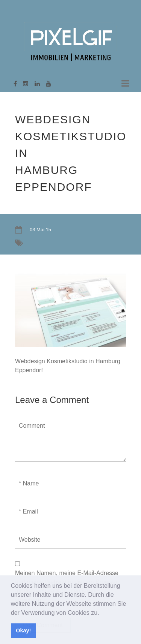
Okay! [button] (23, 631)
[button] (102, 613)
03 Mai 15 (40, 230)
